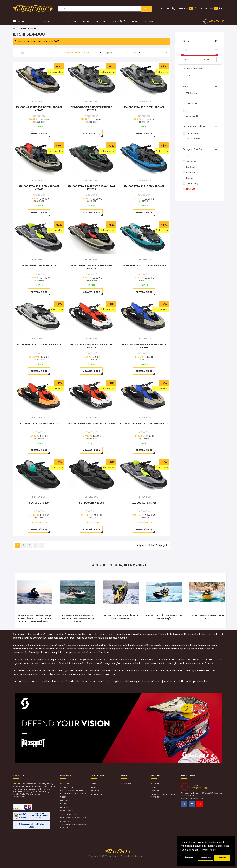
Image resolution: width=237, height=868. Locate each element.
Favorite (183, 8)
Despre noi (65, 800)
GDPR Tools (65, 784)
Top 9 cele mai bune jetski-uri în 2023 (207, 617)
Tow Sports (189, 167)
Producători (126, 784)
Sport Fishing (190, 183)
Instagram (192, 804)
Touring (188, 178)
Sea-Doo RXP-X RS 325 (144, 503)
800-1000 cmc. (191, 133)
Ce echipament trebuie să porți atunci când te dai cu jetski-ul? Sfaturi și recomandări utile (34, 619)
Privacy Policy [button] (208, 850)
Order (153, 787)
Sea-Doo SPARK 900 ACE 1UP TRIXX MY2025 (92, 424)
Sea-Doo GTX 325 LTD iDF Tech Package (144, 265)
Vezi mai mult (190, 189)
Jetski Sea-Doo (28, 28)
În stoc (187, 111)
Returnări (95, 791)
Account (155, 784)
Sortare (97, 52)
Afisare (136, 52)
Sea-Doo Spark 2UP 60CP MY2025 (39, 424)
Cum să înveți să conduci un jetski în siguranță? (164, 617)
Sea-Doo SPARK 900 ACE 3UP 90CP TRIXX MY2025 (92, 346)
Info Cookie (65, 821)
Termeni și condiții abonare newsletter (73, 826)
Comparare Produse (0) (76, 53)
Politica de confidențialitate (73, 818)
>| (41, 545)
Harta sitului (96, 794)
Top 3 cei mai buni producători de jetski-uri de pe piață (121, 617)
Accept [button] (222, 858)
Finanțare (65, 807)
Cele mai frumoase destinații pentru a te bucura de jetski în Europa (78, 619)
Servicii (64, 804)
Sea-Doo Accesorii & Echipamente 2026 (37, 41)
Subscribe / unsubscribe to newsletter (164, 796)
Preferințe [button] (205, 858)
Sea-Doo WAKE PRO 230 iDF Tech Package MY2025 (39, 109)
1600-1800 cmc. (192, 139)
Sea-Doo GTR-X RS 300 (91, 503)
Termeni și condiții (69, 814)
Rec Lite (188, 156)
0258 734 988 (217, 21)
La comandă (190, 116)
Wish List (155, 791)
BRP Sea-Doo (190, 93)
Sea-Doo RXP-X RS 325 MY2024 (39, 265)
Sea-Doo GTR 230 (39, 503)
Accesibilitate (67, 787)
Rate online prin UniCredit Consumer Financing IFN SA (73, 792)
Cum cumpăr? (67, 811)
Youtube (199, 804)
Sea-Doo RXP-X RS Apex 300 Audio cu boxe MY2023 (91, 188)
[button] (223, 600)
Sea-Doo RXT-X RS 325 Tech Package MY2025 (92, 109)
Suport (63, 797)
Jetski (187, 76)
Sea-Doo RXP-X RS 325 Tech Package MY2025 (92, 267)
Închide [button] (189, 858)
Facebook (184, 804)
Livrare (93, 787)
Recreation (189, 162)
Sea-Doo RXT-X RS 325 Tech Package (144, 107)
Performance (190, 173)
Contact (94, 784)
